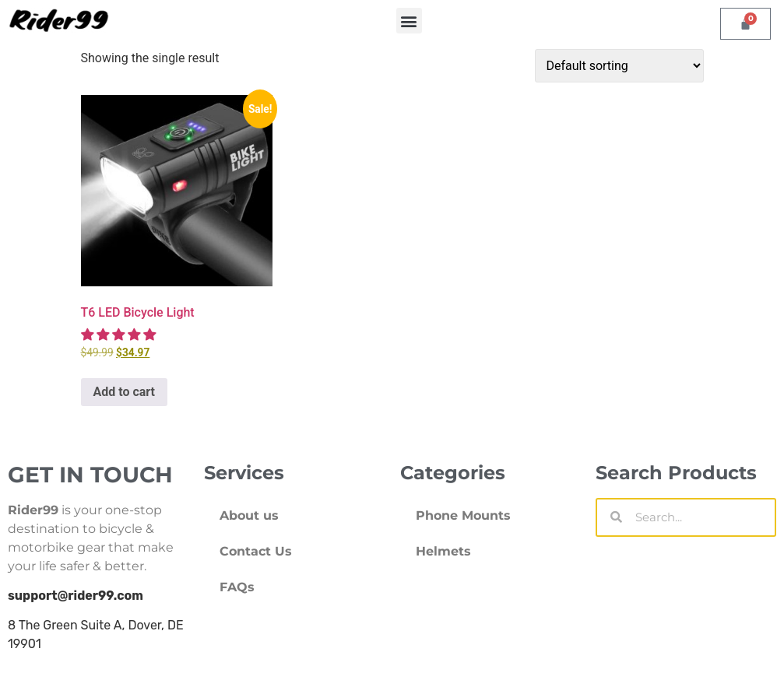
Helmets (443, 551)
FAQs (237, 587)
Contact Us (256, 551)
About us (249, 515)
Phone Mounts (463, 515)
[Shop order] (619, 66)
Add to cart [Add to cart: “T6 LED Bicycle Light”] (125, 392)
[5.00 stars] (120, 335)
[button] (409, 21)
